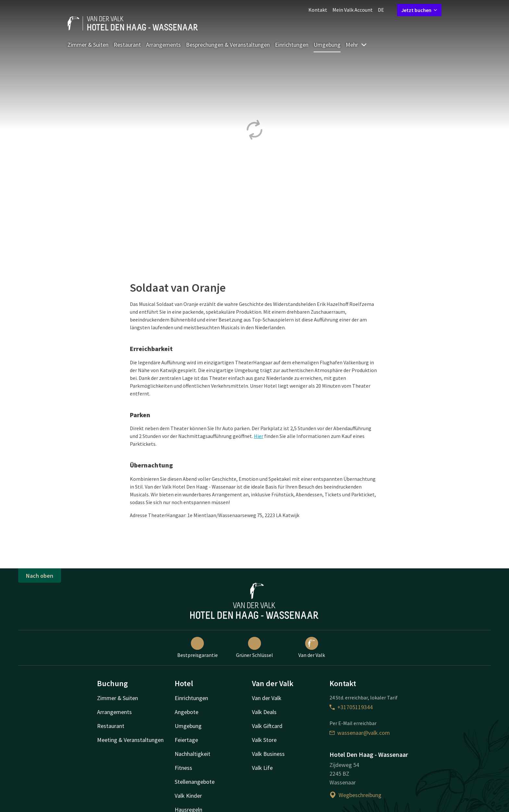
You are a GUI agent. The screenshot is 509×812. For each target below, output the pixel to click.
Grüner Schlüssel (255, 648)
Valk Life (262, 768)
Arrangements (163, 45)
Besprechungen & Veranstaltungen (228, 45)
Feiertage (186, 740)
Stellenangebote (195, 782)
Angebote (186, 712)
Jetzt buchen (419, 10)
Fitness (183, 768)
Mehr (356, 45)
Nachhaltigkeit (192, 754)
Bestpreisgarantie (198, 648)
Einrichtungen (292, 45)
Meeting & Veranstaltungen (130, 740)
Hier (259, 436)
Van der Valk (312, 648)
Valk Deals (264, 712)
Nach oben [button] (40, 576)
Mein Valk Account (353, 10)
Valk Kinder (188, 796)
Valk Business (268, 754)
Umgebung (327, 45)
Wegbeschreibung (355, 795)
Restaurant (127, 45)
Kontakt (318, 10)
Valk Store (264, 740)
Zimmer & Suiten (88, 45)
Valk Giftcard (267, 726)
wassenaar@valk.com (360, 733)
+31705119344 (351, 707)
